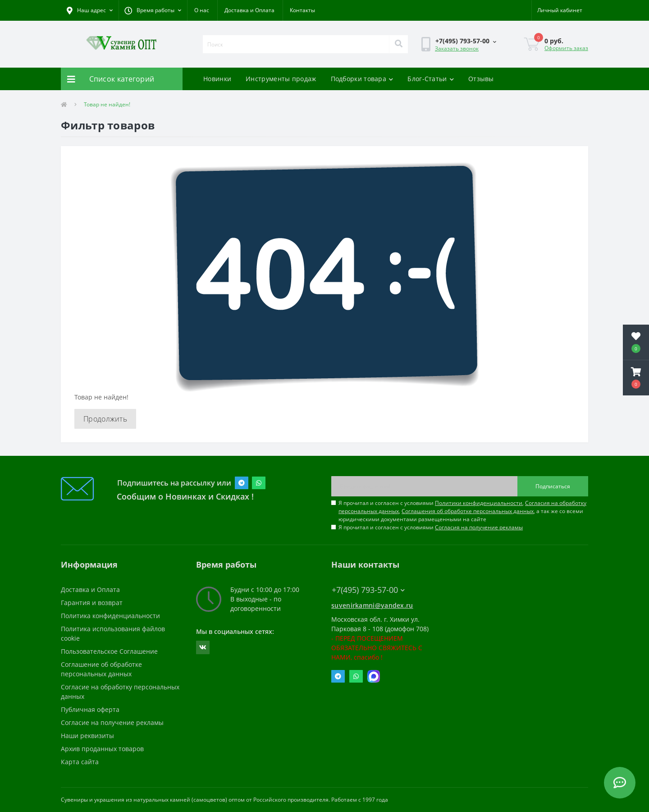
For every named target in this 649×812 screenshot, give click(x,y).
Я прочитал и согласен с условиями (431, 527)
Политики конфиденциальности (479, 503)
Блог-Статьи (431, 79)
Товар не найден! (107, 104)
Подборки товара (362, 79)
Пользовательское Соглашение (109, 651)
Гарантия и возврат (92, 603)
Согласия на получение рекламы (479, 527)
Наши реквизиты (87, 736)
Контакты (302, 10)
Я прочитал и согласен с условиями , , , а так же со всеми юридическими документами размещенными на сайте (462, 511)
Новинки (217, 79)
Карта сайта (80, 762)
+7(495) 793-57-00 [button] (368, 590)
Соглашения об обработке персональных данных (468, 511)
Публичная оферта (90, 709)
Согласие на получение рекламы (112, 723)
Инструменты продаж (281, 79)
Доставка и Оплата (249, 10)
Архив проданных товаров (102, 749)
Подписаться (553, 486)
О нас (202, 10)
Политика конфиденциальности (110, 616)
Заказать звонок (457, 48)
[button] (153, 10)
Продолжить (105, 419)
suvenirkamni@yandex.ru (372, 605)
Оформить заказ (566, 48)
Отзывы (481, 79)
